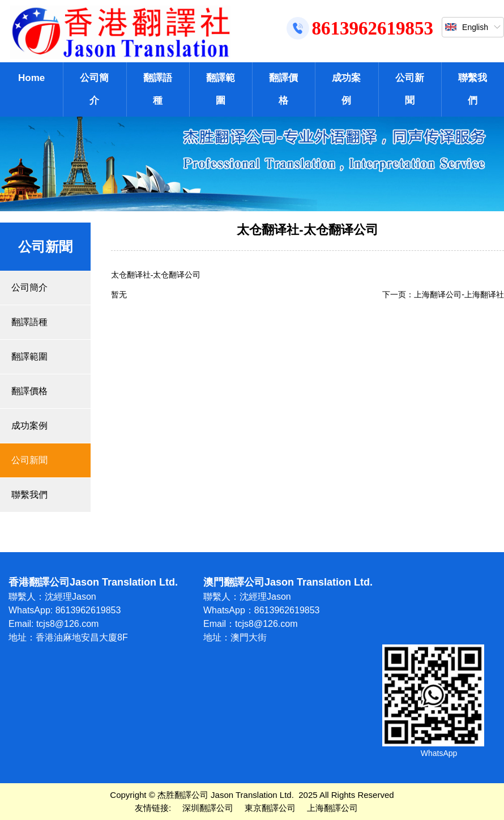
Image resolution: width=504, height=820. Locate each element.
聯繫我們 (473, 89)
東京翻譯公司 (270, 808)
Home (31, 78)
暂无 (119, 294)
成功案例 (346, 89)
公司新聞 (410, 89)
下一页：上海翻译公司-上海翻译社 (443, 294)
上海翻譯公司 (332, 808)
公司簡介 (94, 89)
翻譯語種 (158, 89)
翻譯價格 (283, 89)
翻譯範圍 (221, 89)
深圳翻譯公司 (208, 808)
